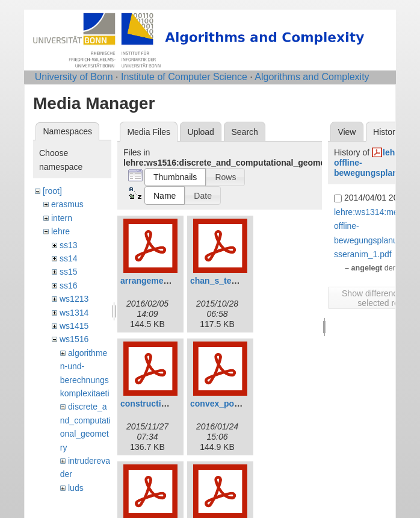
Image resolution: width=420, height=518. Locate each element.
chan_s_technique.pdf (235, 281)
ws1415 (74, 326)
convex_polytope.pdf (232, 404)
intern (62, 218)
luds (76, 488)
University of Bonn (74, 77)
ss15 (69, 272)
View (347, 132)
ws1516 (74, 339)
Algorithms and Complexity (312, 77)
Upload (201, 132)
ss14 (69, 258)
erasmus (67, 204)
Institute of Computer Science (184, 77)
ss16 (69, 286)
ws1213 (74, 299)
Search (244, 132)
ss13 (69, 245)
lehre (60, 231)
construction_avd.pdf (163, 404)
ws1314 (74, 313)
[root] (52, 191)
